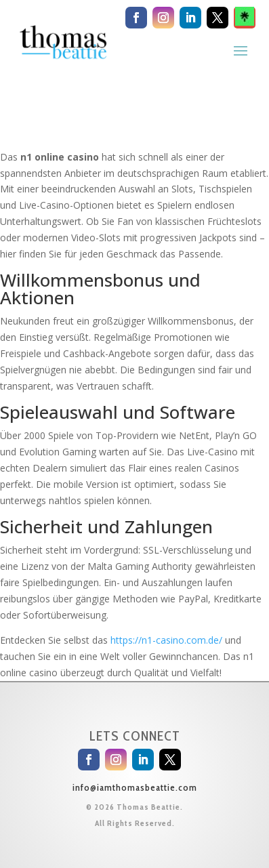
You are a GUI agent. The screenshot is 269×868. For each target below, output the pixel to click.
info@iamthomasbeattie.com (135, 787)
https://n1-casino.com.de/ (166, 640)
